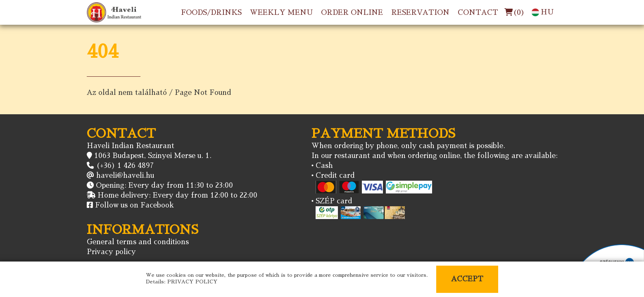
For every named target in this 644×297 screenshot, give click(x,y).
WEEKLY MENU (281, 13)
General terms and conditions (138, 242)
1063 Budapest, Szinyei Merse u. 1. (153, 156)
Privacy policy (111, 252)
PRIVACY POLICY (192, 282)
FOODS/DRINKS (211, 13)
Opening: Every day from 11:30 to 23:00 (164, 185)
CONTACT (478, 13)
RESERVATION (420, 13)
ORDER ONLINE (352, 13)
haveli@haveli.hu (125, 176)
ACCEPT (467, 279)
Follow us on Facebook (134, 205)
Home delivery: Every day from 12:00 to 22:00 (177, 195)
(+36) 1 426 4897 (125, 166)
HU (542, 12)
